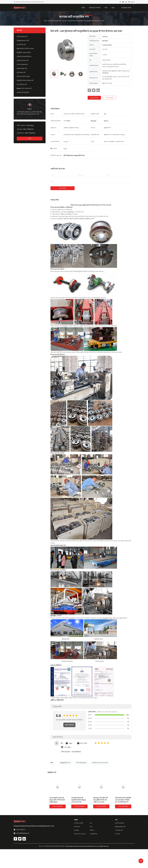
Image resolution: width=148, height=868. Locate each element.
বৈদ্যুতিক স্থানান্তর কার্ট (23, 60)
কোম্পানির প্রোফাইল (79, 823)
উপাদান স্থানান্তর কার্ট (22, 64)
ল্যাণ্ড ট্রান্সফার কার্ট (22, 84)
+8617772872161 (30, 133)
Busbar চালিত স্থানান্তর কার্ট (24, 88)
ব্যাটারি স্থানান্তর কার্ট (22, 37)
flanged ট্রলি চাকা (65, 763)
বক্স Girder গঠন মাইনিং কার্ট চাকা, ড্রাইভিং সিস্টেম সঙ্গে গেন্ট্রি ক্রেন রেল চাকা (100, 800)
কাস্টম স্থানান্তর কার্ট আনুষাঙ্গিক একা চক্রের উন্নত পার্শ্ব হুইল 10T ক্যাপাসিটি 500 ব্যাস (123, 800)
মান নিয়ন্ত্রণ (77, 830)
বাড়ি (45, 21)
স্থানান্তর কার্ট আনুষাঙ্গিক (54, 21)
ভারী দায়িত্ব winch (81, 763)
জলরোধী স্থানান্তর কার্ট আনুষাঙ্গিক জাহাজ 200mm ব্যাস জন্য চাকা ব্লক (79, 800)
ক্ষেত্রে (91, 827)
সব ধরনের (117, 834)
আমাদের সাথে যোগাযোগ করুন (80, 834)
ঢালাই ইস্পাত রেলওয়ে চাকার (100, 763)
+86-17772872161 (28, 129)
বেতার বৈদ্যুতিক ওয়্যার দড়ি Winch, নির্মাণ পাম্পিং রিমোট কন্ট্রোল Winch (57, 800)
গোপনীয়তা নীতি (93, 834)
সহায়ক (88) (67, 747)
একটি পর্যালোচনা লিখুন (69, 726)
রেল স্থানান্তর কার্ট (21, 45)
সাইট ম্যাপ (92, 830)
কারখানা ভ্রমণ (77, 827)
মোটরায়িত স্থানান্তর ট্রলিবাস (24, 57)
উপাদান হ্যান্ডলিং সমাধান (23, 76)
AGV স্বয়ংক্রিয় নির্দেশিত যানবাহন (25, 49)
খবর (91, 823)
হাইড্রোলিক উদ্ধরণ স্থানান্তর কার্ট (25, 80)
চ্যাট (30, 139)
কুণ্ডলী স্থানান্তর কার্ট (22, 68)
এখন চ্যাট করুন (94, 98)
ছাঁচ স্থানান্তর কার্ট (21, 72)
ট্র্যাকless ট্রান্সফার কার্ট (23, 41)
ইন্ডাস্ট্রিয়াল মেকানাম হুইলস (24, 53)
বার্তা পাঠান (63, 188)
